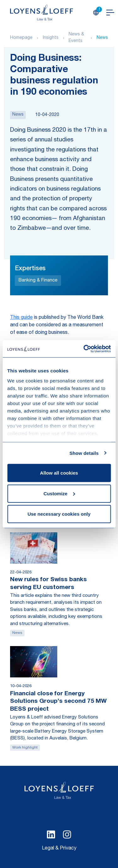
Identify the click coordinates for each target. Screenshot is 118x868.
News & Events (76, 38)
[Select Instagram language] (67, 834)
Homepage (21, 38)
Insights (51, 38)
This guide (21, 318)
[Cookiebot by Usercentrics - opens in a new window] (84, 349)
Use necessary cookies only (59, 514)
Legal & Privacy (59, 849)
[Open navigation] (110, 13)
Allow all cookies (59, 473)
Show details (84, 453)
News (102, 38)
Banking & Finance (38, 280)
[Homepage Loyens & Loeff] (42, 13)
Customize (59, 493)
